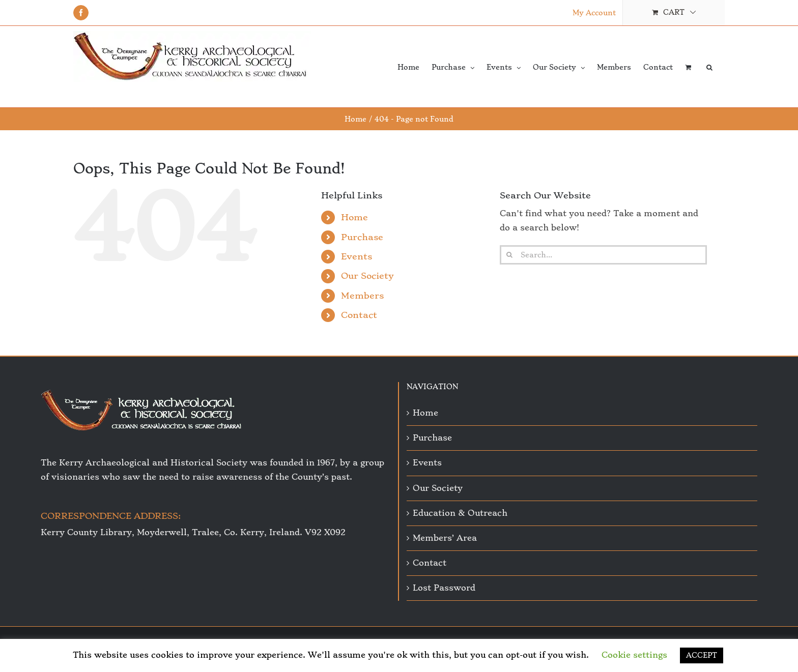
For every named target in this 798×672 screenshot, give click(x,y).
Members (362, 296)
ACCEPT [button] (702, 655)
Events (357, 256)
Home (354, 217)
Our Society (367, 276)
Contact (359, 315)
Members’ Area (445, 538)
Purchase (362, 237)
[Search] (509, 255)
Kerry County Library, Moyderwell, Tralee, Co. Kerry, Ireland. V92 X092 (193, 532)
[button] (709, 67)
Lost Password (444, 588)
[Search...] (603, 255)
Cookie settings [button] (634, 655)
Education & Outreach (460, 513)
